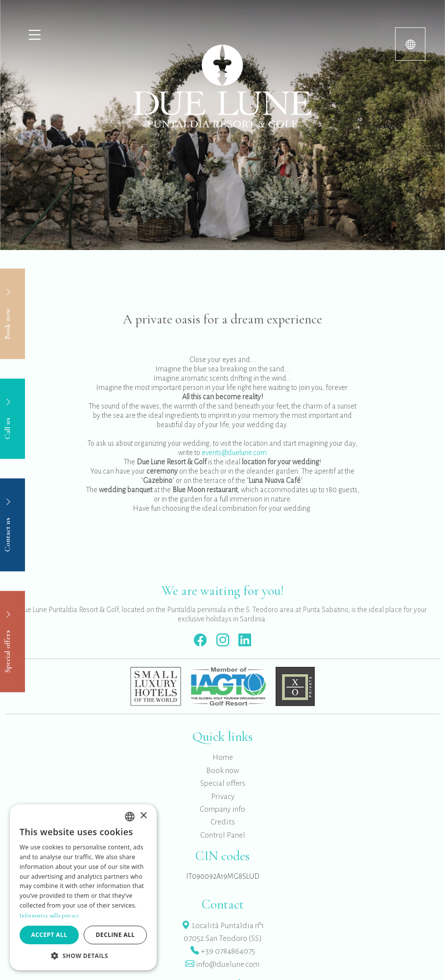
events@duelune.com (234, 453)
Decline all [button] (116, 935)
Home (223, 757)
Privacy (223, 797)
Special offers (223, 783)
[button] (83, 956)
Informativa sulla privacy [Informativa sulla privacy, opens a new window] (49, 915)
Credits (223, 822)
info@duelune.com (222, 964)
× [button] (143, 816)
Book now (223, 771)
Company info (222, 809)
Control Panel (223, 835)
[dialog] (83, 887)
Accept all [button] (49, 935)
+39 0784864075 (223, 951)
